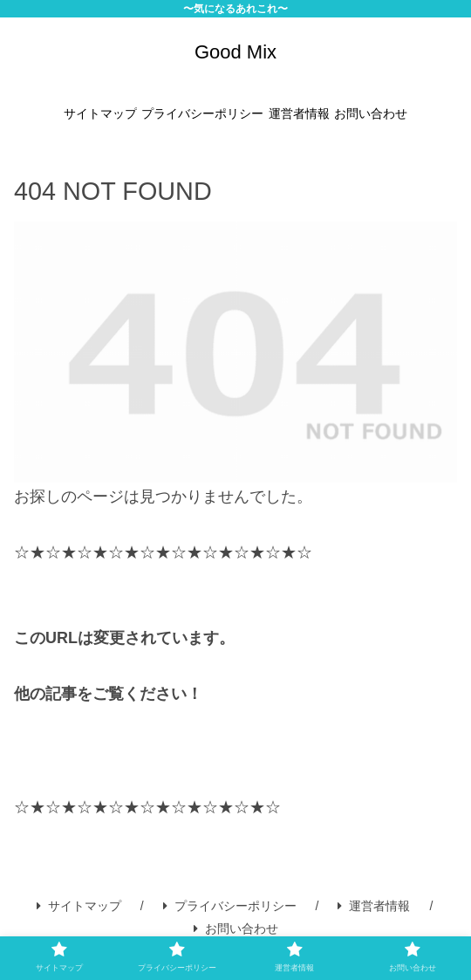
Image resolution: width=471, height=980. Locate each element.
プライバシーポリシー (230, 906)
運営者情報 (374, 906)
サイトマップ (79, 906)
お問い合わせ (236, 929)
